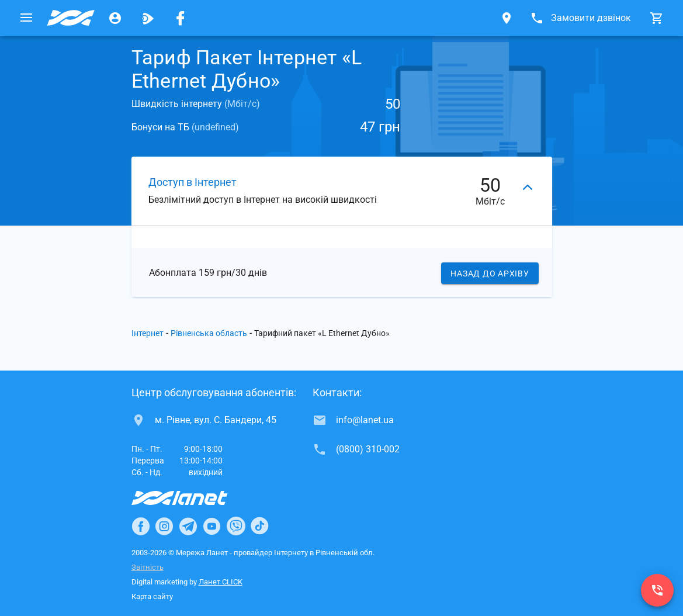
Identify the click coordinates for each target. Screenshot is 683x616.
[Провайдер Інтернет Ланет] (193, 498)
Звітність (148, 567)
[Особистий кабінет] (115, 18)
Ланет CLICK (221, 582)
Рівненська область (209, 333)
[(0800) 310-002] (657, 590)
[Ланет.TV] (148, 18)
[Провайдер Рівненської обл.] (71, 18)
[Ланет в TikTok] (259, 526)
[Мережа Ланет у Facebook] (181, 18)
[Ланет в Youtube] (212, 526)
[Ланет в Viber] (236, 526)
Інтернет (148, 333)
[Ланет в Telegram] (188, 526)
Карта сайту (152, 596)
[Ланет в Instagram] (164, 526)
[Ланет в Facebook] (141, 526)
